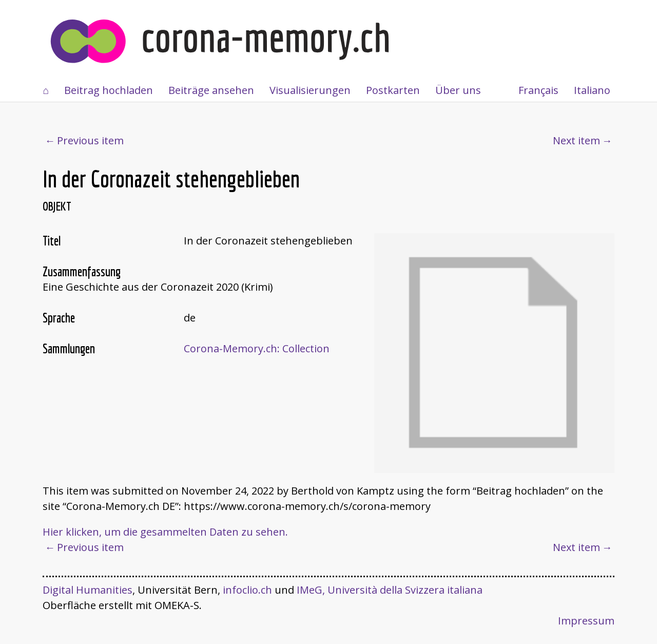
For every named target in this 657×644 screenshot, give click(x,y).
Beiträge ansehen (211, 90)
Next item (576, 140)
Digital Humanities (88, 590)
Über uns (458, 90)
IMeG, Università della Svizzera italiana (390, 590)
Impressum (586, 621)
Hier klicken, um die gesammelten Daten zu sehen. (165, 532)
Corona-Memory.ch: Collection (257, 348)
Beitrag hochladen (109, 90)
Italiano (592, 90)
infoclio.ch (247, 590)
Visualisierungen (310, 90)
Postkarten (393, 90)
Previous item (90, 140)
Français (538, 90)
